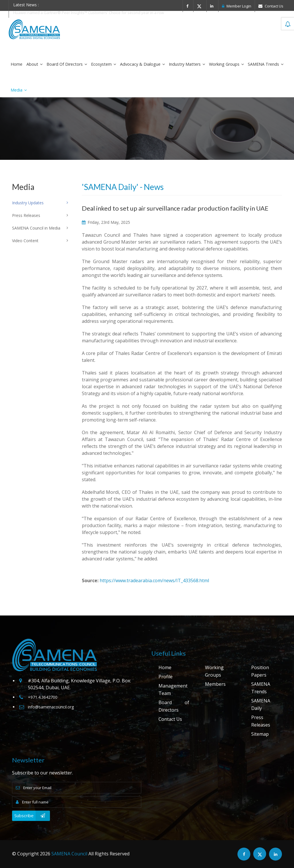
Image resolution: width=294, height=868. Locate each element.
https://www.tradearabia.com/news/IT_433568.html (154, 580)
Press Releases (261, 721)
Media (19, 90)
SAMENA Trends (266, 64)
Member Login (237, 6)
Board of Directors (67, 64)
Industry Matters (187, 64)
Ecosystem (104, 64)
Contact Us (271, 6)
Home (17, 64)
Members (215, 684)
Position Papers (260, 671)
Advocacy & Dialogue (142, 64)
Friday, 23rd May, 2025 (106, 222)
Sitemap (260, 734)
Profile (166, 677)
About (34, 64)
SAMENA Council (69, 854)
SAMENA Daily (261, 704)
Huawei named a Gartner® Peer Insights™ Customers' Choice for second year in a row (89, 13)
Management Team (173, 690)
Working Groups (226, 64)
